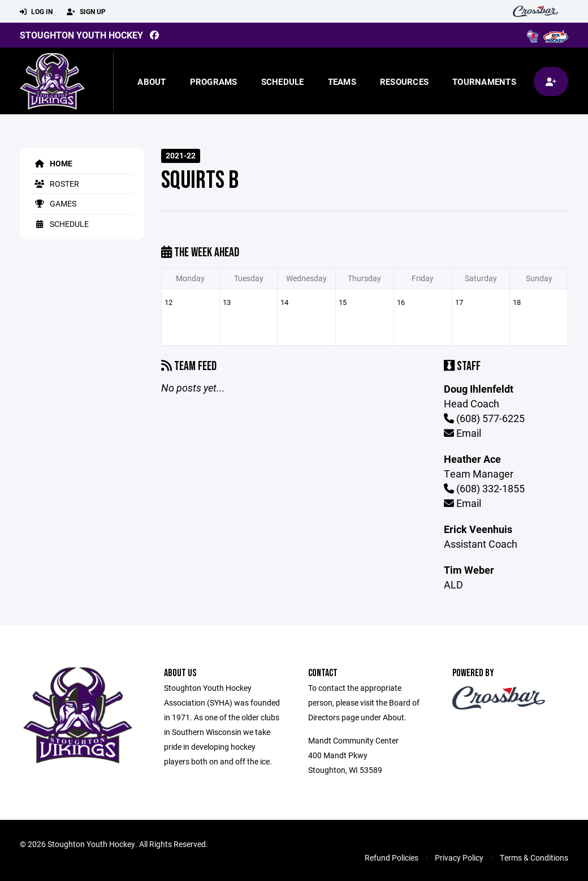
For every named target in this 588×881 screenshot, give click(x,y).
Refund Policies (392, 858)
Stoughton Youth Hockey (81, 35)
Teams (342, 81)
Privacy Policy (459, 858)
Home (52, 163)
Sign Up (86, 12)
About (152, 81)
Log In (36, 12)
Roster (55, 184)
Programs (214, 81)
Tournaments (484, 81)
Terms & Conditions (534, 858)
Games (54, 203)
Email (462, 433)
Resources (404, 81)
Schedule (283, 81)
